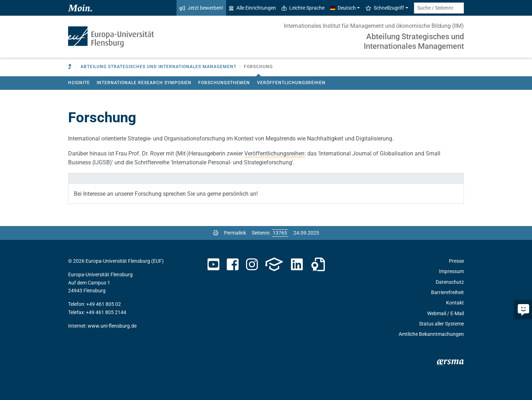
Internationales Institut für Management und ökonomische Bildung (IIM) (374, 26)
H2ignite (79, 83)
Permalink (235, 233)
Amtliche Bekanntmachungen (431, 334)
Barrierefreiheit (447, 292)
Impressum (451, 271)
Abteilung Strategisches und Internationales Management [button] (158, 67)
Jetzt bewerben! (201, 8)
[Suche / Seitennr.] (439, 8)
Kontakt (455, 303)
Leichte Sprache (303, 8)
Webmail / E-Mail (446, 313)
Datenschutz (450, 282)
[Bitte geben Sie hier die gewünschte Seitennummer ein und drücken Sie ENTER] (280, 233)
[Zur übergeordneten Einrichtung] (71, 67)
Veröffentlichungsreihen (291, 83)
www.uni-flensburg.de (112, 326)
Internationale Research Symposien (144, 83)
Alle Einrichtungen (252, 8)
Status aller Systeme (441, 324)
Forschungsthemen (224, 83)
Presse (456, 261)
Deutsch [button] (343, 8)
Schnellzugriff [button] (385, 8)
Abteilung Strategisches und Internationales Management (414, 41)
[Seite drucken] (216, 233)
